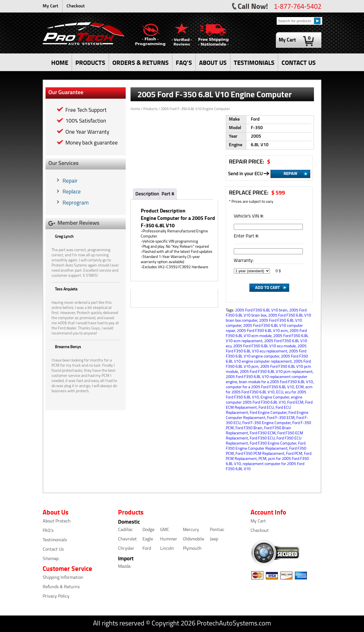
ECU (280, 392)
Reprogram (76, 203)
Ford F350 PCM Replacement (260, 454)
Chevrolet (127, 539)
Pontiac (217, 530)
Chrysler (126, 549)
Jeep (214, 539)
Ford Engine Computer (268, 413)
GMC (165, 530)
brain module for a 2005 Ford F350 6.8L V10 (276, 382)
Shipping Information (63, 578)
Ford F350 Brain (249, 428)
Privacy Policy (56, 596)
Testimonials (55, 540)
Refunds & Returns (61, 587)
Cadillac (125, 530)
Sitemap (51, 559)
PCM (262, 459)
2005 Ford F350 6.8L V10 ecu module (264, 346)
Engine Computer (275, 397)
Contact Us (53, 550)
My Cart (50, 6)
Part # (168, 194)
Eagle (148, 539)
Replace (72, 192)
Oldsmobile (194, 539)
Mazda (124, 567)
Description (147, 194)
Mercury (191, 530)
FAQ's (48, 531)
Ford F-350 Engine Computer (266, 423)
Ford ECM (295, 403)
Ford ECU (266, 408)
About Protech (57, 521)
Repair (70, 181)
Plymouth (192, 549)
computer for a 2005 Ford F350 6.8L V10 (260, 387)
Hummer (169, 539)
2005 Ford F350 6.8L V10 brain (261, 310)
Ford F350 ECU (262, 438)
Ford (147, 549)
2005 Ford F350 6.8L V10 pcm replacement (276, 372)
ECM (300, 387)
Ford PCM (294, 454)
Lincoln (167, 549)
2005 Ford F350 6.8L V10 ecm (262, 331)
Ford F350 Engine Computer (273, 444)
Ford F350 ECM (263, 433)
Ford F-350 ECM (281, 418)
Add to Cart (267, 287)
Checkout (76, 6)
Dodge (148, 530)
